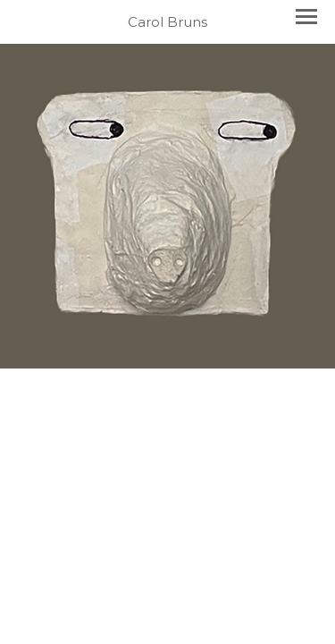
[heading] (167, 22)
